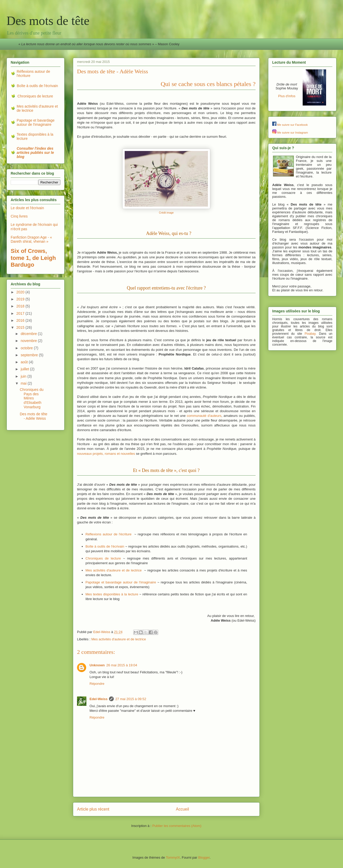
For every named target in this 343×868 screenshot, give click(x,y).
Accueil (182, 809)
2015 (21, 327)
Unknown (97, 665)
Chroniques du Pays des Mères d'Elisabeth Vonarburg (32, 398)
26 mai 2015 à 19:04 (122, 665)
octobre (27, 348)
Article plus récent (93, 809)
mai (24, 383)
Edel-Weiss (99, 699)
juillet (25, 369)
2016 (21, 320)
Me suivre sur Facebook (292, 125)
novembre (29, 341)
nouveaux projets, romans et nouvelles (106, 454)
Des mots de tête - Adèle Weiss (34, 416)
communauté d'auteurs (204, 416)
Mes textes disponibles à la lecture (112, 594)
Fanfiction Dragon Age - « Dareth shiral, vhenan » (31, 239)
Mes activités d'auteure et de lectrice (114, 570)
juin (24, 376)
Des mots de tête (48, 21)
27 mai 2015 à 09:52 (131, 699)
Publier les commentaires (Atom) (177, 826)
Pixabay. (311, 334)
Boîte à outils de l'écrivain (105, 546)
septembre (30, 355)
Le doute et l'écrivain (27, 208)
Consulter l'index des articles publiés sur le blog (35, 153)
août (25, 362)
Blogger (204, 857)
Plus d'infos (287, 96)
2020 (21, 292)
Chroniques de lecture (103, 558)
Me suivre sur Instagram (293, 133)
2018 (21, 306)
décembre (29, 334)
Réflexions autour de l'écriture (109, 534)
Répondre (97, 684)
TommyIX (173, 857)
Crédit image (166, 213)
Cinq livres (19, 216)
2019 (21, 299)
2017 (21, 313)
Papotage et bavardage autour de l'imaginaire (121, 582)
